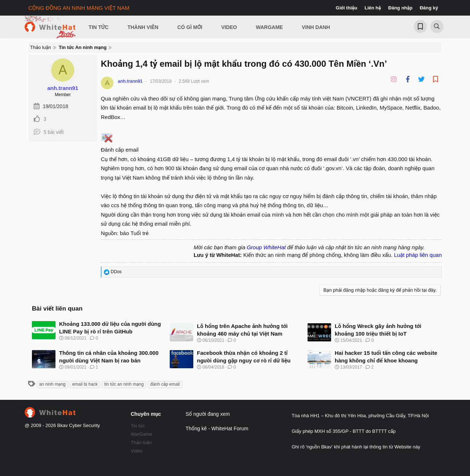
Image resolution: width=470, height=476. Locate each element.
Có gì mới (190, 27)
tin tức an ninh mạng (124, 384)
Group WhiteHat (266, 247)
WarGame (142, 434)
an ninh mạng (52, 384)
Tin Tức (98, 27)
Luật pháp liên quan (418, 255)
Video (229, 27)
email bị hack (85, 384)
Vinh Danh (316, 27)
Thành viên (143, 27)
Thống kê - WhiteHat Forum (217, 428)
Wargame (270, 27)
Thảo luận (141, 442)
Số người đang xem (208, 414)
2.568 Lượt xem (194, 81)
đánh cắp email (165, 384)
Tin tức (138, 426)
